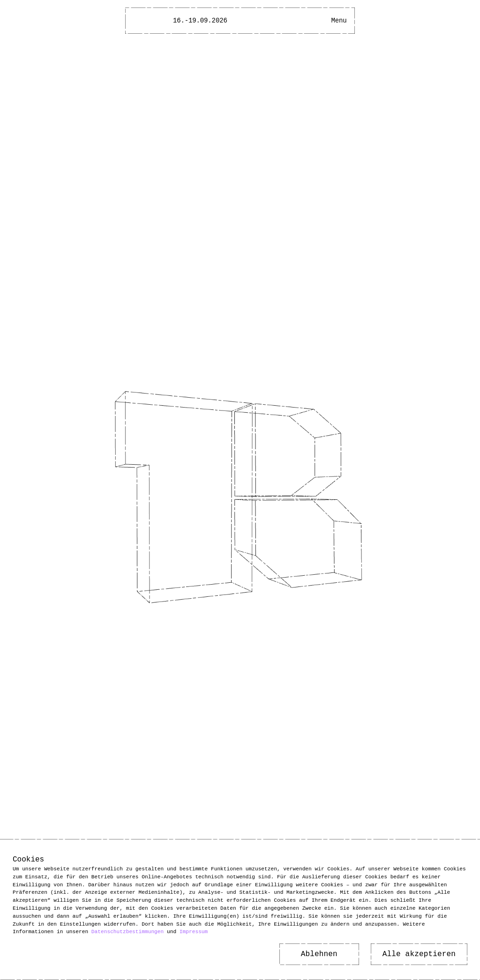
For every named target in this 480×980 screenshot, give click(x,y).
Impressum (194, 932)
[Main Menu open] (339, 21)
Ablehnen (319, 954)
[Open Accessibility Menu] (322, 21)
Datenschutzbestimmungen (127, 932)
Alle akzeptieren (419, 954)
